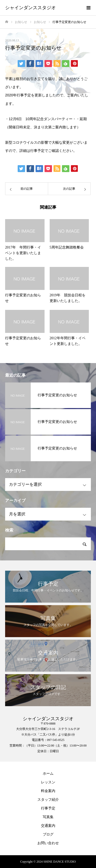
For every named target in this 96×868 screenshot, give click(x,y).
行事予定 (37, 151)
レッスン (48, 782)
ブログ (48, 834)
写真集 (48, 817)
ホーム (48, 774)
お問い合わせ (48, 843)
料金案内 (48, 791)
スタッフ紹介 (48, 800)
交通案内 (48, 826)
